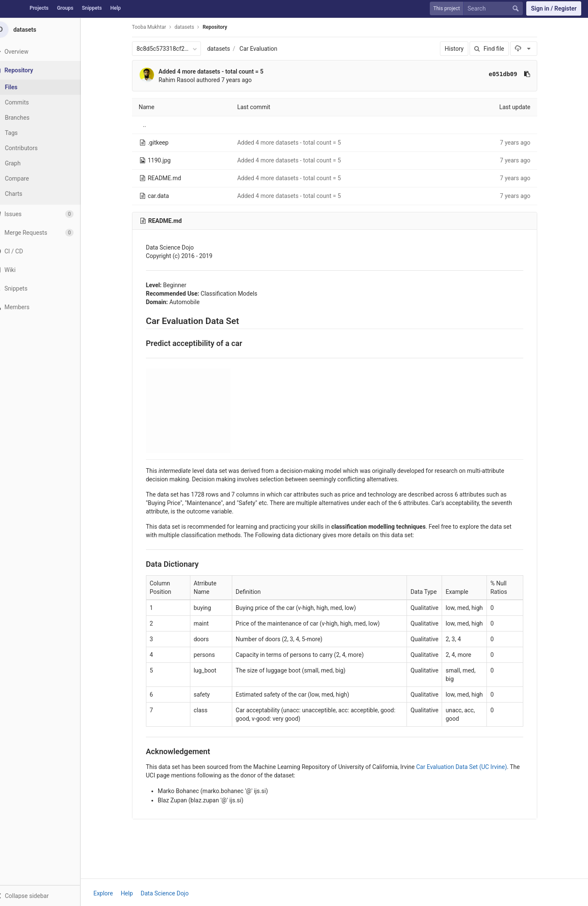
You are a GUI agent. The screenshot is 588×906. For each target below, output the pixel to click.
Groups (65, 8)
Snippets (92, 8)
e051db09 (509, 74)
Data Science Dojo (171, 893)
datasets (225, 49)
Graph (25, 163)
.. (150, 125)
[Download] (530, 49)
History (460, 49)
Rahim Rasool (183, 80)
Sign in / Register (554, 8)
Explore (109, 893)
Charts (26, 194)
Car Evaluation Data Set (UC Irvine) (468, 767)
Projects (39, 8)
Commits (29, 102)
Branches (29, 118)
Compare (29, 178)
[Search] (495, 9)
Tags (23, 133)
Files (23, 87)
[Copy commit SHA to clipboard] (533, 74)
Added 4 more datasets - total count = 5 (217, 71)
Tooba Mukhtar (155, 27)
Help (116, 8)
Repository (221, 27)
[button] (46, 895)
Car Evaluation (264, 49)
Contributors (33, 148)
